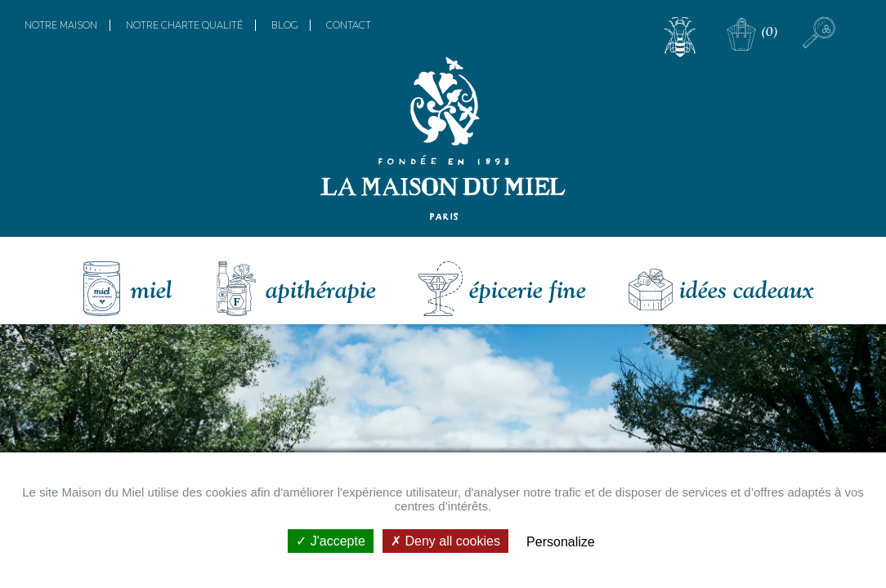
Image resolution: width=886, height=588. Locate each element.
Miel (152, 289)
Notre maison (61, 25)
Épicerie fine (528, 289)
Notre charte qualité (184, 25)
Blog (284, 25)
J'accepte (331, 541)
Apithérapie (321, 289)
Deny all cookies (445, 541)
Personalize (561, 542)
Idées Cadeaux (746, 289)
